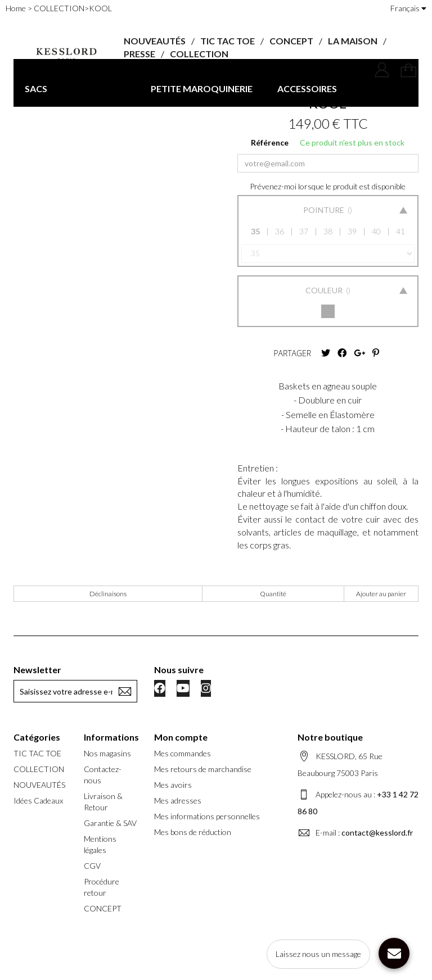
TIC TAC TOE (228, 41)
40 (376, 231)
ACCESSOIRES (307, 89)
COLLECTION (199, 54)
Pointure (325, 210)
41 (400, 231)
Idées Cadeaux (38, 800)
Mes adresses (178, 800)
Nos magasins (107, 753)
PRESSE (139, 54)
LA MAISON (353, 41)
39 (352, 231)
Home (16, 8)
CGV (92, 866)
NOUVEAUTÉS (155, 41)
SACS (36, 89)
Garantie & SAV (110, 823)
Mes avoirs (173, 785)
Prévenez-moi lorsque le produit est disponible (328, 186)
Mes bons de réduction (193, 832)
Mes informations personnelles (207, 816)
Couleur (325, 290)
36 (280, 231)
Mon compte (181, 737)
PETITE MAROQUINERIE (202, 89)
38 (328, 231)
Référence (270, 142)
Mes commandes (183, 753)
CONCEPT (291, 41)
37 (304, 231)
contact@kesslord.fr (377, 832)
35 (255, 231)
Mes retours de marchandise (203, 769)
